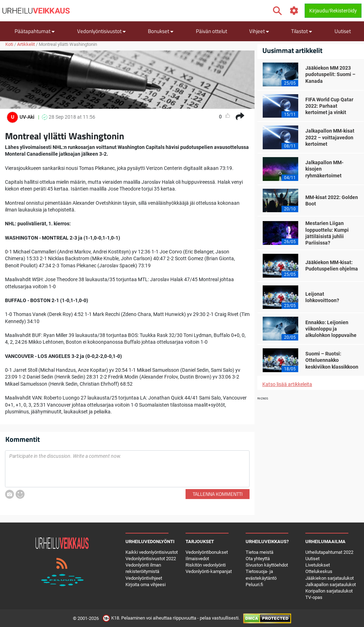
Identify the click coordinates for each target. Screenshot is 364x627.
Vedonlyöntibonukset (207, 552)
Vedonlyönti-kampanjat (209, 571)
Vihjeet (259, 31)
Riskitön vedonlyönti (206, 565)
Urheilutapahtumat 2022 (329, 552)
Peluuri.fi (254, 585)
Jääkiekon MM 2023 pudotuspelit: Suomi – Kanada (330, 74)
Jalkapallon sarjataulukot (331, 585)
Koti (9, 44)
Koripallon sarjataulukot (329, 591)
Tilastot (302, 31)
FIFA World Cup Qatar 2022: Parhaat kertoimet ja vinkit (329, 106)
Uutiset (343, 31)
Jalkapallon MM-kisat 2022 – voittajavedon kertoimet (330, 137)
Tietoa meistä (259, 552)
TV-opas (314, 597)
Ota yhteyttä (258, 559)
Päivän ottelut (212, 31)
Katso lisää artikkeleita (287, 384)
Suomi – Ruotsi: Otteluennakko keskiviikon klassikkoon (332, 360)
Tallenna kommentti (218, 494)
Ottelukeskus (319, 571)
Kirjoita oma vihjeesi (146, 585)
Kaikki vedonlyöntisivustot (152, 552)
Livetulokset (318, 565)
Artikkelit (26, 44)
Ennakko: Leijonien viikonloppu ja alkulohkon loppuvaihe (331, 329)
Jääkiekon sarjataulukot (330, 578)
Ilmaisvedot (197, 559)
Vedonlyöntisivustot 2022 (151, 559)
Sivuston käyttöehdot (267, 565)
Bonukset (161, 31)
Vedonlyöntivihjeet (144, 578)
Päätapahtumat (35, 31)
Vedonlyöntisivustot (101, 31)
